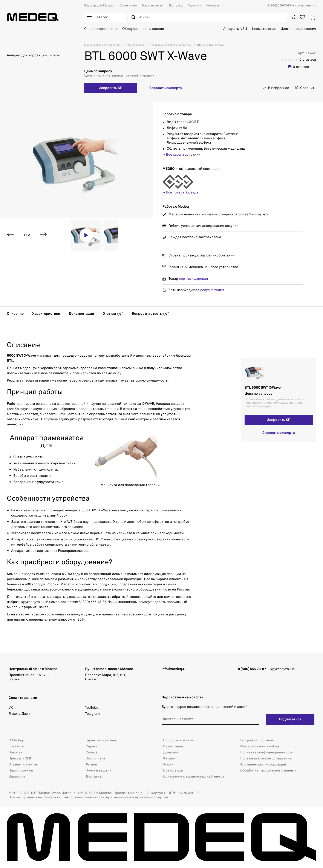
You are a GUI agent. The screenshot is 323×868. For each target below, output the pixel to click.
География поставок (257, 741)
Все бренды (173, 771)
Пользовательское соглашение (266, 759)
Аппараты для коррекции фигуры (170, 45)
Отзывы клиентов (23, 765)
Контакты (213, 6)
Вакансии (17, 777)
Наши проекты (153, 6)
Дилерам (171, 753)
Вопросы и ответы (178, 741)
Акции (168, 765)
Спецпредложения (100, 29)
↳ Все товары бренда (180, 193)
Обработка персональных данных (268, 771)
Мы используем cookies (260, 747)
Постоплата (95, 759)
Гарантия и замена (101, 741)
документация (212, 290)
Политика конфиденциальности (267, 753)
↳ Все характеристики (181, 155)
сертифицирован (193, 279)
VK (11, 708)
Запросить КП (111, 88)
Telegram (92, 714)
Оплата (92, 753)
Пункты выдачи (99, 771)
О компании (128, 6)
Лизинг (92, 765)
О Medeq (16, 741)
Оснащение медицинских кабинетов (194, 777)
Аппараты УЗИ (235, 29)
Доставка (176, 6)
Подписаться (290, 719)
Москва (99, 6)
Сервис (92, 747)
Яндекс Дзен (19, 714)
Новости (16, 753)
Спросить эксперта (166, 88)
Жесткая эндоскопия (299, 29)
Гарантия (194, 6)
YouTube (92, 708)
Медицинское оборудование (102, 45)
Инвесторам (173, 747)
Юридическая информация (263, 765)
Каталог (170, 759)
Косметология (264, 29)
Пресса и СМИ (21, 759)
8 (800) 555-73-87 (279, 6)
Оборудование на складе (143, 29)
